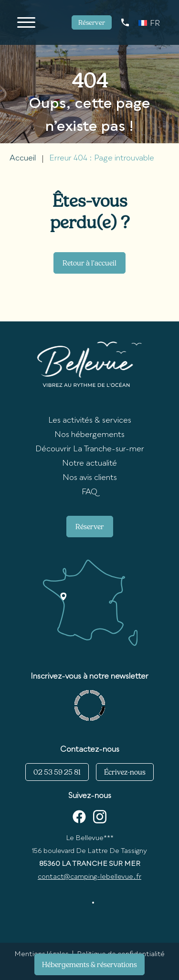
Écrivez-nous (125, 772)
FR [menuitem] (155, 24)
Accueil (23, 159)
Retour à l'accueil (89, 263)
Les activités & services (90, 421)
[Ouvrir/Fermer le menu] (26, 22)
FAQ (89, 492)
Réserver (92, 22)
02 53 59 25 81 (57, 772)
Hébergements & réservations (89, 964)
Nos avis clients (90, 478)
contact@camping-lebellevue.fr (89, 877)
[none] (149, 22)
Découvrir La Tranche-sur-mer (90, 449)
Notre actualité (89, 464)
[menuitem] (149, 22)
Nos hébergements (89, 435)
